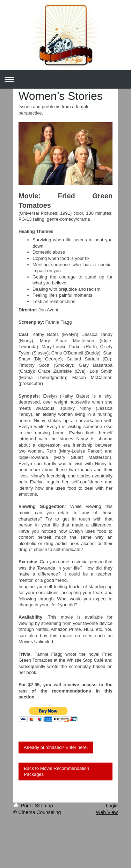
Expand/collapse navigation (65, 79)
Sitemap (44, 806)
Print (23, 806)
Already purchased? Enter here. (56, 747)
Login (112, 806)
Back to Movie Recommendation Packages (56, 771)
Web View (107, 812)
